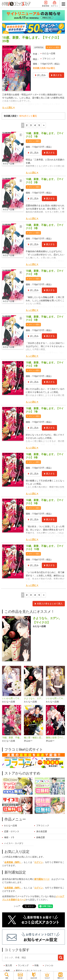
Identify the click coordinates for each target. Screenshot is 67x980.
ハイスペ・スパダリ (14, 843)
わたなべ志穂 (49, 53)
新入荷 (9, 965)
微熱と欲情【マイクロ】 (55, 738)
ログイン (54, 4)
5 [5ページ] (39, 125)
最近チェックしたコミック (29, 971)
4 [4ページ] (35, 125)
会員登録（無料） (13, 862)
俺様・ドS (9, 837)
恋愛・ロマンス (12, 831)
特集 (37, 965)
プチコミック (49, 59)
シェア (17, 906)
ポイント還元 (54, 47)
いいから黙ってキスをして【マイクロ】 (55, 698)
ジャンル (49, 965)
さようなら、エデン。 (33, 698)
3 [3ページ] (31, 125)
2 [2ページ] (27, 125)
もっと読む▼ (9, 108)
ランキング (23, 965)
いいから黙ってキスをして (12, 698)
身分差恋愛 (42, 831)
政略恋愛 (41, 837)
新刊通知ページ (42, 879)
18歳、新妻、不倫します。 (12, 738)
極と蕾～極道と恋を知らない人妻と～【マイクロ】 (33, 738)
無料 (8, 971)
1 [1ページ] (23, 125)
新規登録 (46, 4)
